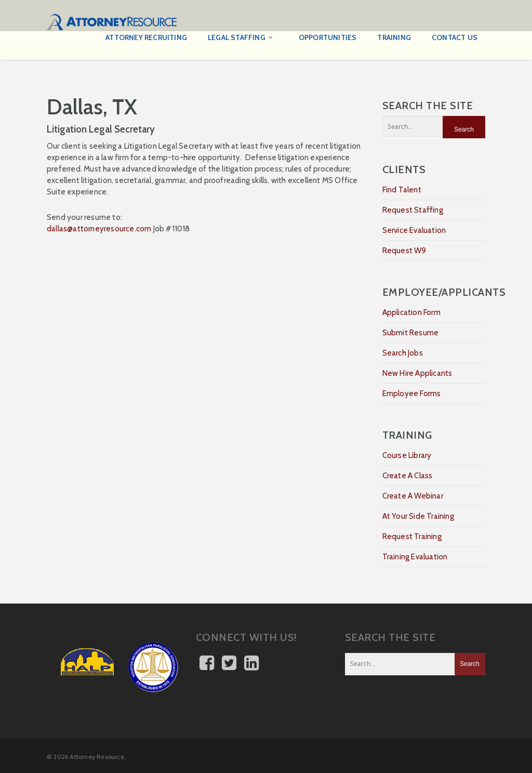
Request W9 (404, 251)
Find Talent (402, 190)
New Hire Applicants (417, 373)
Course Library (407, 455)
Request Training (412, 536)
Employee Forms (412, 394)
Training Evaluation (415, 557)
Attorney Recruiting (146, 37)
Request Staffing (413, 210)
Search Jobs (403, 353)
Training (394, 37)
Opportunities (328, 37)
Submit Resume (411, 333)
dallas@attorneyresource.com (99, 229)
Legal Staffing (241, 38)
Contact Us (455, 37)
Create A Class (408, 476)
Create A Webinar (413, 496)
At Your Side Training (418, 516)
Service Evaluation (414, 230)
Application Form (411, 312)
